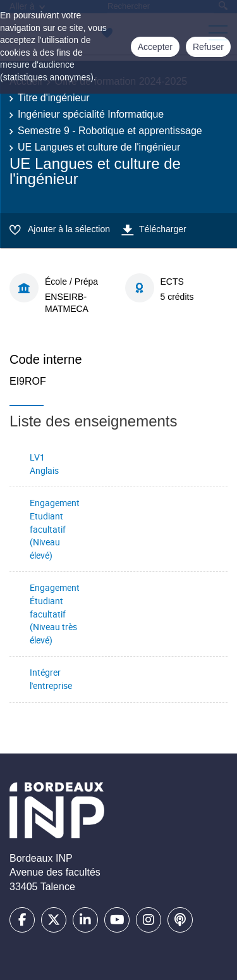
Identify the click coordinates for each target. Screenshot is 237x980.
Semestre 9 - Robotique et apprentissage (110, 131)
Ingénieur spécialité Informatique (91, 114)
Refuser (208, 47)
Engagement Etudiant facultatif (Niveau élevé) (55, 529)
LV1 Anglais (44, 464)
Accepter (155, 47)
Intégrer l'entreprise (51, 679)
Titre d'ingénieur (54, 98)
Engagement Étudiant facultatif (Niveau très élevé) (55, 613)
